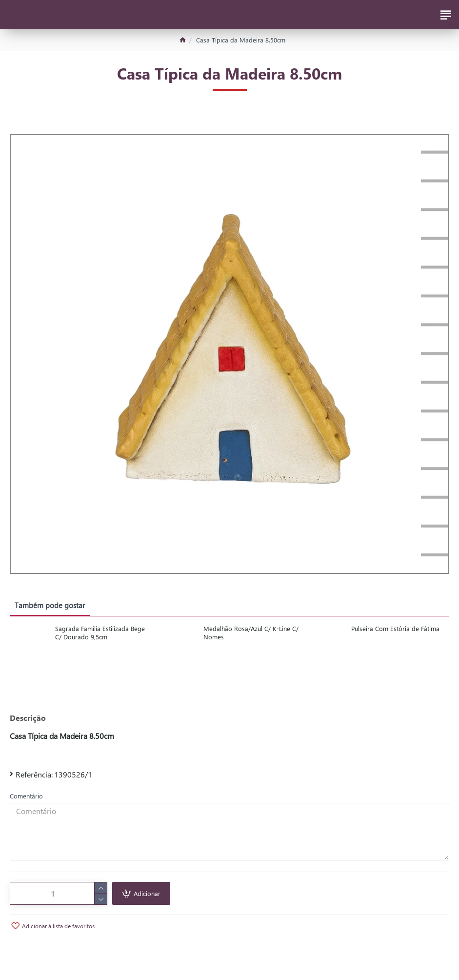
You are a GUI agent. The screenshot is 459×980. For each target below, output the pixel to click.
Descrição (28, 718)
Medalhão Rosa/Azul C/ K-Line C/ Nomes (251, 633)
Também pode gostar (50, 605)
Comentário (26, 796)
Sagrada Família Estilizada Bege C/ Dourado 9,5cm (100, 633)
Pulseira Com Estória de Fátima (395, 629)
